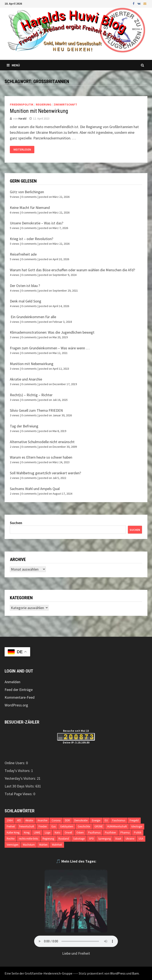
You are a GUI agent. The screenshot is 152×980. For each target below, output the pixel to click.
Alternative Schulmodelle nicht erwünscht (42, 442)
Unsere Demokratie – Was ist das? (37, 223)
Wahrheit (57, 845)
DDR (67, 820)
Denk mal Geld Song (26, 301)
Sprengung (104, 839)
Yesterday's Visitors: (21, 778)
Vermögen (13, 845)
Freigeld (134, 820)
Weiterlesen (22, 150)
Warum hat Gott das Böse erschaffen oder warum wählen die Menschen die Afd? (72, 270)
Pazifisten (110, 833)
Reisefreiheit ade (23, 254)
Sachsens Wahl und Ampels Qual (35, 489)
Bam (135, 973)
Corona (56, 820)
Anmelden (12, 682)
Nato (57, 833)
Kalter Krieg (13, 833)
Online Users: (15, 763)
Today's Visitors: (18, 771)
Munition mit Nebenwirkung (39, 111)
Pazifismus (94, 833)
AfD (19, 820)
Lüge (48, 833)
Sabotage (79, 839)
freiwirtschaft (27, 826)
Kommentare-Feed (20, 697)
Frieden (43, 826)
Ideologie (137, 826)
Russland (64, 839)
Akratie (29, 820)
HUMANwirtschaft (117, 826)
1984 (10, 820)
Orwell (68, 833)
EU (106, 820)
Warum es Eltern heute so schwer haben (41, 457)
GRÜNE (99, 826)
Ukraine (130, 839)
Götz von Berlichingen (27, 192)
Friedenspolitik (22, 104)
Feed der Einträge (19, 690)
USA (141, 839)
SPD (91, 839)
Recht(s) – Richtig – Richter (31, 395)
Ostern (80, 833)
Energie (96, 820)
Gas (53, 826)
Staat (118, 839)
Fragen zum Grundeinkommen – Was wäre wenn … (50, 348)
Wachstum (29, 845)
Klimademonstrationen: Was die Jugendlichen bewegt (52, 332)
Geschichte (84, 826)
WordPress (118, 973)
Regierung (44, 104)
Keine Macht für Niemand (30, 208)
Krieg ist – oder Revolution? (32, 239)
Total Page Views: (19, 794)
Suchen (16, 523)
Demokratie (81, 820)
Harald (22, 118)
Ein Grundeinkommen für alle (33, 317)
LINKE (37, 833)
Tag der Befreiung (24, 426)
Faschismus (119, 820)
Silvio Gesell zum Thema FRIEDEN (36, 410)
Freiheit (11, 826)
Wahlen (43, 845)
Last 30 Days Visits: (20, 786)
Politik (138, 833)
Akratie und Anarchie (26, 379)
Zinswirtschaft (65, 104)
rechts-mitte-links (28, 839)
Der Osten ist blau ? (25, 286)
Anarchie (42, 820)
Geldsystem (67, 826)
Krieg (27, 833)
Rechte (11, 839)
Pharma (125, 833)
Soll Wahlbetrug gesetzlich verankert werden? (45, 473)
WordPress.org (16, 705)
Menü (13, 65)
